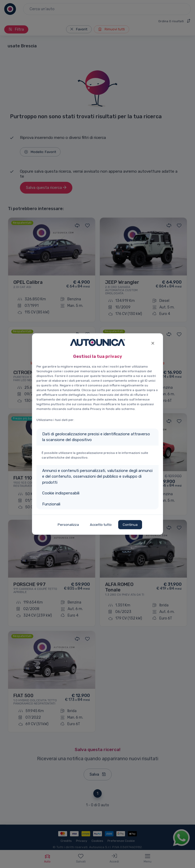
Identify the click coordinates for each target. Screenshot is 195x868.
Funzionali (51, 504)
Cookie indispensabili (61, 493)
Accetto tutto (101, 525)
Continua (130, 525)
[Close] (153, 343)
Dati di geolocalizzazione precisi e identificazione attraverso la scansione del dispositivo (96, 437)
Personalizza (68, 525)
